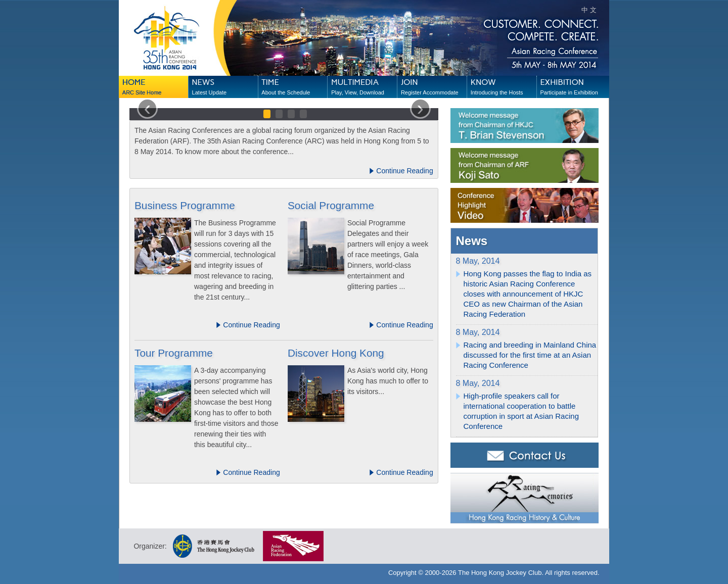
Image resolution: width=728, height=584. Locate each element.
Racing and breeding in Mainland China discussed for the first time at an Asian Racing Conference (530, 355)
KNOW (504, 87)
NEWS (225, 87)
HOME (155, 87)
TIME (294, 87)
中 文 (589, 10)
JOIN (434, 87)
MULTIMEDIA (364, 87)
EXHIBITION (573, 87)
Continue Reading (401, 171)
